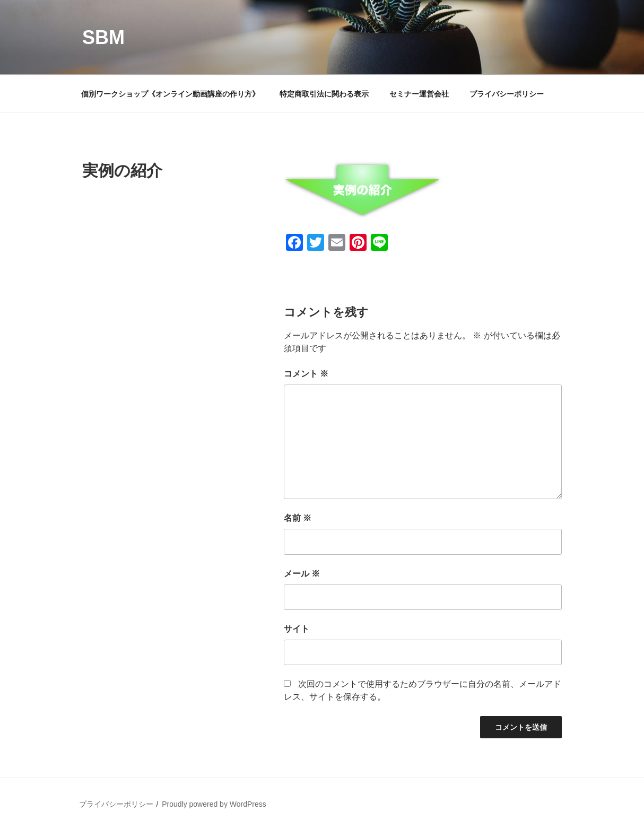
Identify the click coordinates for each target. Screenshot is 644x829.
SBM (103, 37)
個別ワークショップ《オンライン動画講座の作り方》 (170, 94)
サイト (297, 629)
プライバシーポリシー (507, 94)
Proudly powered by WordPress (214, 804)
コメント (306, 374)
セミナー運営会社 (419, 94)
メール (302, 574)
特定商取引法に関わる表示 (324, 94)
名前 (298, 518)
